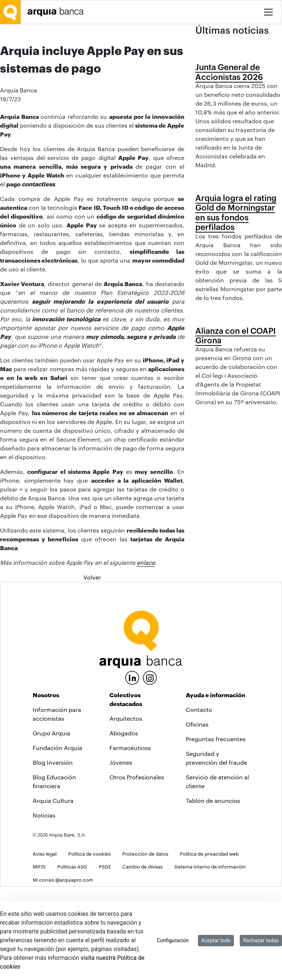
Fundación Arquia (57, 842)
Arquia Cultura (53, 894)
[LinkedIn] (132, 771)
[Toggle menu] (268, 12)
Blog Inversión (53, 856)
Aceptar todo (216, 940)
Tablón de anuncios (213, 894)
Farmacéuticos (130, 842)
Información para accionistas (57, 808)
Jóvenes (121, 856)
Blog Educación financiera (54, 875)
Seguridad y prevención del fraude (216, 852)
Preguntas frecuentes (216, 833)
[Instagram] (150, 771)
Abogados (124, 827)
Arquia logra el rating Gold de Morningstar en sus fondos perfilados (236, 298)
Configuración (173, 940)
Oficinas (197, 818)
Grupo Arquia (51, 827)
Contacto (199, 803)
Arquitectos (126, 812)
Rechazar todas (261, 940)
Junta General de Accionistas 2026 (229, 121)
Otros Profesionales (137, 871)
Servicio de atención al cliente (217, 875)
